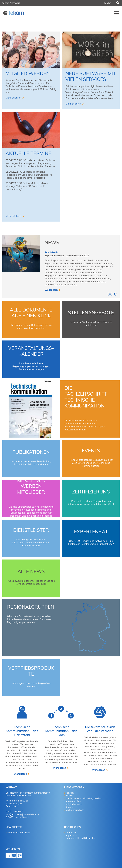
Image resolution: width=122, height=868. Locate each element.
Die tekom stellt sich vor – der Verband (100, 729)
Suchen (117, 3)
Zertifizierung (91, 492)
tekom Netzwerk (11, 3)
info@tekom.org (14, 814)
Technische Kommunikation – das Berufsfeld (22, 731)
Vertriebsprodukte (31, 671)
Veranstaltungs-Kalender (31, 351)
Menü (117, 13)
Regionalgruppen (31, 607)
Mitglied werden (28, 73)
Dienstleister (31, 530)
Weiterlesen (51, 290)
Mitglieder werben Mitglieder (31, 486)
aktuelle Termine (28, 153)
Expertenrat (91, 532)
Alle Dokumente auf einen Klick (31, 313)
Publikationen (31, 452)
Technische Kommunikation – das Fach (61, 731)
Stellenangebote (91, 313)
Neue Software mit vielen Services (91, 76)
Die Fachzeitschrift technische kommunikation (86, 397)
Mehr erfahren (14, 98)
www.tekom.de (31, 814)
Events (91, 451)
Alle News (31, 571)
